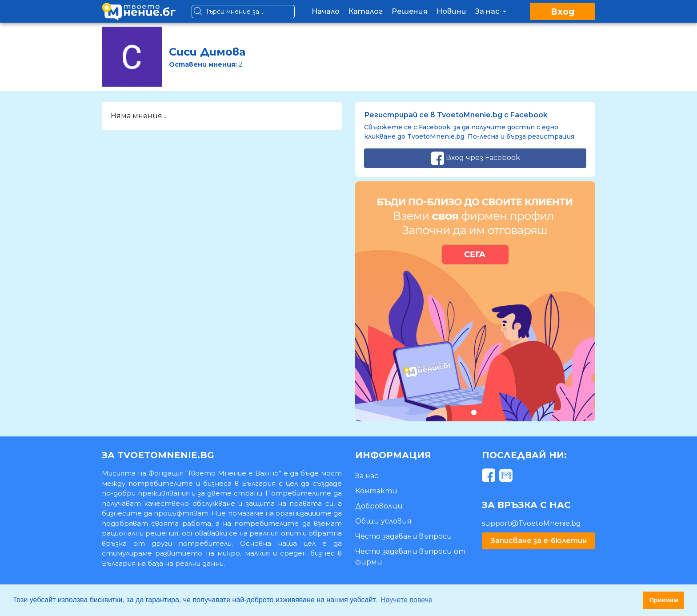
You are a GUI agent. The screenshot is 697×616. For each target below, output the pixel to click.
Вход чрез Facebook (475, 158)
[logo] (139, 11)
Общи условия (383, 521)
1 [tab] (474, 412)
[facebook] (490, 477)
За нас (492, 11)
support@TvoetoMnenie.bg (531, 523)
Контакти (376, 491)
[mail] (507, 477)
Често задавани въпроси (404, 536)
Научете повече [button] (407, 600)
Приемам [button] (664, 600)
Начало (326, 11)
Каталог (366, 11)
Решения (410, 11)
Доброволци (379, 506)
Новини (451, 11)
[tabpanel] (475, 301)
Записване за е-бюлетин (539, 541)
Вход (563, 12)
